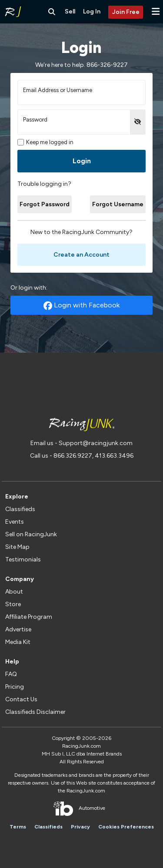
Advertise (18, 629)
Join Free (126, 12)
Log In (92, 12)
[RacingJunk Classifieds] (13, 12)
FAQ (11, 674)
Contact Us (21, 699)
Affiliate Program (29, 617)
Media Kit (18, 642)
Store (13, 604)
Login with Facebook (81, 305)
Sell (70, 12)
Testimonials (23, 559)
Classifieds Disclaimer (35, 712)
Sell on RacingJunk (31, 534)
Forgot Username (118, 204)
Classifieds (20, 509)
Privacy (80, 827)
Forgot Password (45, 204)
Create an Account (81, 255)
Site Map (17, 547)
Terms (18, 827)
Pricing (15, 687)
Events (15, 522)
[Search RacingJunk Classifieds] (52, 12)
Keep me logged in (45, 142)
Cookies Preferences (126, 827)
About (14, 592)
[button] (156, 12)
